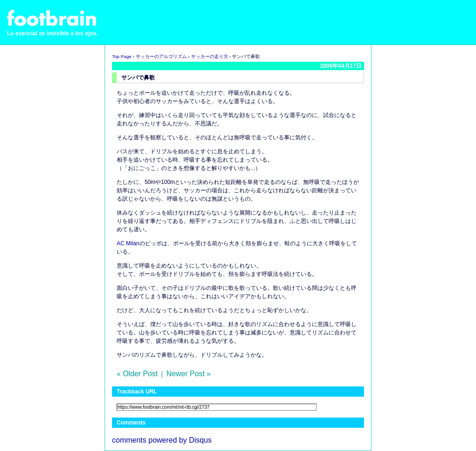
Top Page (122, 56)
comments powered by (162, 440)
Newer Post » (188, 374)
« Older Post (137, 374)
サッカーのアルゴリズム (161, 56)
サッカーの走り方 (210, 56)
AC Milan (128, 243)
